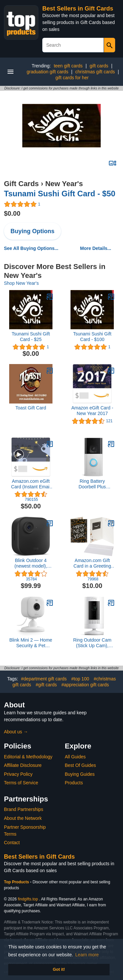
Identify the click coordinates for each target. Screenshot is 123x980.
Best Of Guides (81, 765)
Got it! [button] (59, 969)
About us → (16, 732)
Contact (12, 843)
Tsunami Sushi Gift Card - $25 (31, 337)
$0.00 (12, 213)
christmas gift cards (95, 72)
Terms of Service (21, 783)
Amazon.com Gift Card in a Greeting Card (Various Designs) (92, 563)
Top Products (17, 882)
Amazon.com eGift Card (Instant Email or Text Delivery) (31, 484)
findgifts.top (28, 899)
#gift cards (46, 685)
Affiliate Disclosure (23, 765)
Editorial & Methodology (28, 757)
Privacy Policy (18, 774)
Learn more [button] (87, 955)
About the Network (23, 818)
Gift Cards (21, 184)
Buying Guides (80, 774)
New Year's (64, 184)
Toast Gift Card (31, 408)
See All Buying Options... (31, 248)
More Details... (96, 248)
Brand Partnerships (24, 809)
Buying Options (32, 231)
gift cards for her (72, 78)
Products (74, 783)
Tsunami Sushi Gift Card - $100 (92, 337)
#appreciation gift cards (85, 685)
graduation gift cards (47, 72)
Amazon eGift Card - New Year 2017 (92, 411)
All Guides (75, 757)
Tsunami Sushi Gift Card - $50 (60, 194)
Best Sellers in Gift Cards (78, 9)
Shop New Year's (21, 283)
